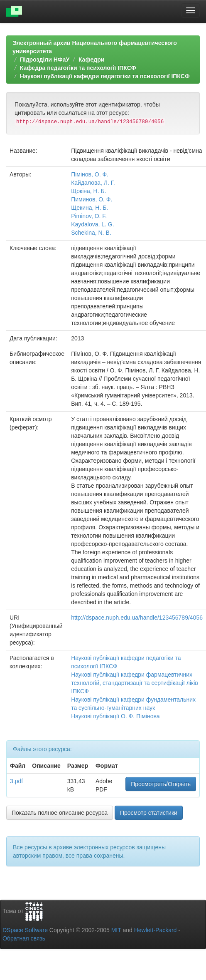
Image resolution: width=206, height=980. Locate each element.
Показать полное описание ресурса (60, 813)
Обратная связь (24, 938)
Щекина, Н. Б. (90, 208)
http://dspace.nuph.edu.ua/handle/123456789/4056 (137, 618)
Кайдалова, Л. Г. (93, 183)
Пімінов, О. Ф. (90, 174)
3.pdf (16, 781)
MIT (116, 930)
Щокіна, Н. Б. (88, 191)
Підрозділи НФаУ (45, 60)
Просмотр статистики (149, 813)
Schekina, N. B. (91, 233)
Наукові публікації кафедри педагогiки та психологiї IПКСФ (105, 76)
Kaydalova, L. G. (93, 224)
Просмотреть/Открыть (161, 784)
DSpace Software (25, 930)
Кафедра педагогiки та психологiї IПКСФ (78, 68)
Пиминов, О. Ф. (92, 199)
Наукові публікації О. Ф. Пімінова (115, 716)
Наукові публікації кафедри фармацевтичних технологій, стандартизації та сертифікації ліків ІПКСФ (135, 683)
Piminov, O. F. (89, 216)
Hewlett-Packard (156, 930)
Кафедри (91, 60)
